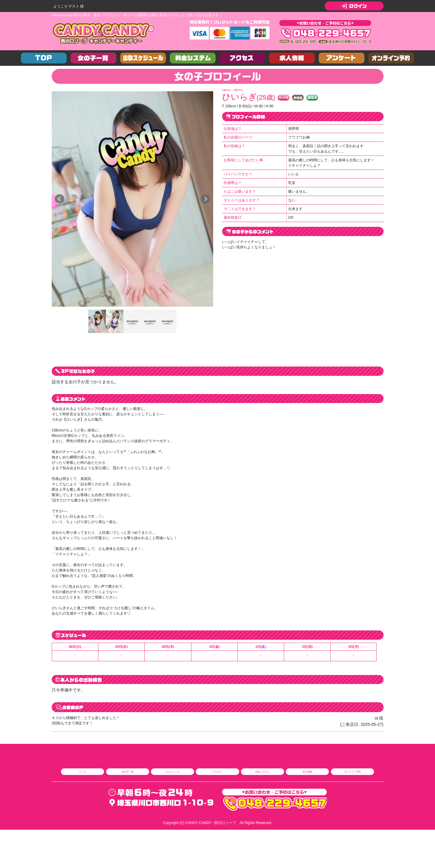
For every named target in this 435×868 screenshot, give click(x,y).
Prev (59, 199)
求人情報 (307, 772)
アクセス (217, 772)
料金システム (262, 772)
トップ (83, 772)
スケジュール (173, 772)
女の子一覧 (128, 772)
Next (205, 199)
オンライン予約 (352, 772)
